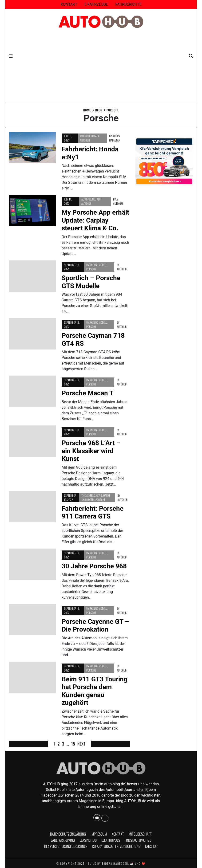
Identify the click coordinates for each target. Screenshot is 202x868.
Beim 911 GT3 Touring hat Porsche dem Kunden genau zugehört (95, 691)
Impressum (99, 834)
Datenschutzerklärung (68, 834)
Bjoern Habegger (115, 138)
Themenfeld (88, 495)
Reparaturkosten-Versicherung (116, 846)
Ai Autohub (118, 201)
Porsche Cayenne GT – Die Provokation (95, 626)
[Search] (191, 56)
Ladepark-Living (63, 840)
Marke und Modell (97, 265)
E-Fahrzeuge (96, 4)
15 (73, 744)
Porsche (91, 269)
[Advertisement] (101, 68)
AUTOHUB (85, 136)
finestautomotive (138, 840)
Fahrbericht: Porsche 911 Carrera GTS (93, 513)
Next (81, 744)
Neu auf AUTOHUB (90, 138)
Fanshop (151, 846)
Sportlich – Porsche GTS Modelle (91, 282)
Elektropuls (111, 840)
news (99, 495)
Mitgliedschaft (140, 834)
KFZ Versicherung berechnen (66, 846)
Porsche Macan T (87, 393)
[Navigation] (11, 56)
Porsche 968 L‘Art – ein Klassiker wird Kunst (91, 451)
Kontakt (69, 4)
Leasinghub (88, 840)
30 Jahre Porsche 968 (94, 566)
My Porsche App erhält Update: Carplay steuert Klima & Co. (95, 220)
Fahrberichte (128, 4)
